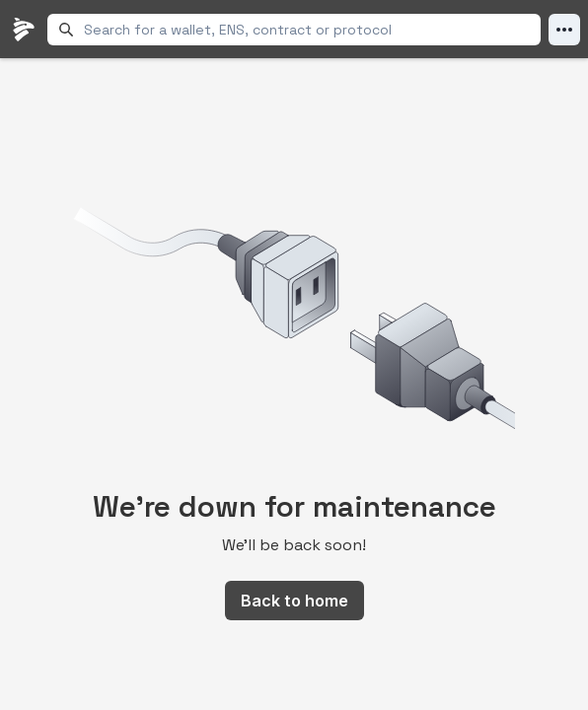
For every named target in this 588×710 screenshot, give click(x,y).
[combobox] (308, 30)
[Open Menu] (564, 30)
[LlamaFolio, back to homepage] (24, 30)
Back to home (294, 601)
